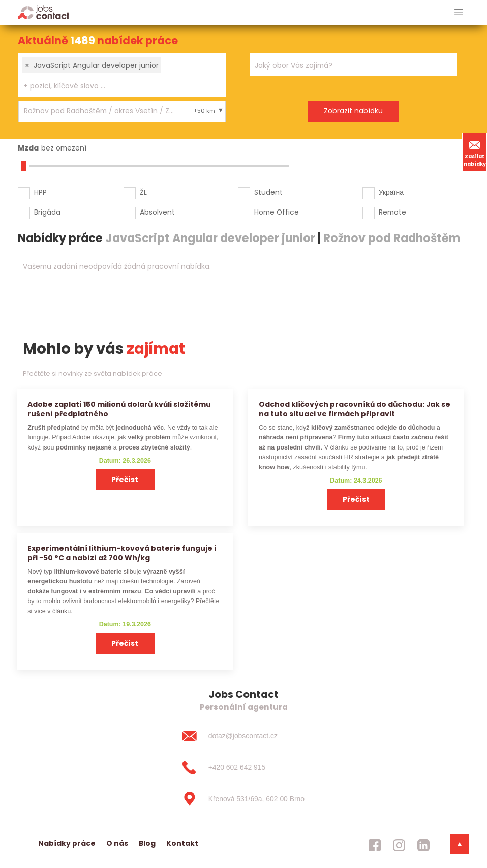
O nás (117, 843)
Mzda (28, 148)
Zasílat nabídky (475, 152)
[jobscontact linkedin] (423, 845)
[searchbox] (116, 86)
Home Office (277, 212)
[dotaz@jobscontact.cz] (244, 736)
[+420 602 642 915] (244, 768)
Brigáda (47, 212)
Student (268, 192)
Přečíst (125, 480)
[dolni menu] (460, 844)
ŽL (143, 192)
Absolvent (157, 212)
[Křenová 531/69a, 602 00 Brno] (244, 799)
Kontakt (182, 843)
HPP (40, 192)
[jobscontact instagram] (399, 845)
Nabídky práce (67, 843)
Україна (391, 192)
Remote (392, 212)
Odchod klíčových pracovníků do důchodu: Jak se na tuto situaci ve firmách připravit (355, 409)
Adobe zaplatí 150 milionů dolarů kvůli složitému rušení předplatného (119, 409)
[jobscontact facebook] (375, 845)
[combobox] (122, 75)
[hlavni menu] (459, 12)
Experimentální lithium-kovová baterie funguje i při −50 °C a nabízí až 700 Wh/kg (122, 553)
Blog (147, 843)
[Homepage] (43, 12)
